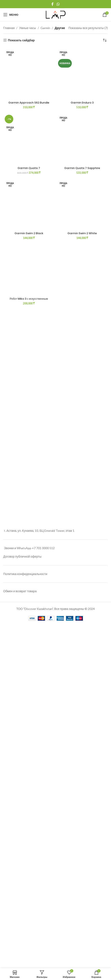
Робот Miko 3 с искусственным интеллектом (29, 843)
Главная (9, 28)
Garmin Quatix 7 (29, 711)
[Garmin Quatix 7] (29, 546)
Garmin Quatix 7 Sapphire (82, 711)
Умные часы (28, 28)
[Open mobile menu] (11, 15)
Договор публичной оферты (22, 900)
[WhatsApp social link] (58, 4)
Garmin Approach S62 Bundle (29, 103)
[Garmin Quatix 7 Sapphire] (82, 546)
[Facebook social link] (52, 4)
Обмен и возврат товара (20, 934)
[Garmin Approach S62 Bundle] (29, 74)
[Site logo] (56, 14)
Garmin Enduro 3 (82, 374)
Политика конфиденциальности (25, 917)
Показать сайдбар (21, 40)
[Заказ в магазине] (105, 40)
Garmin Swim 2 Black (29, 776)
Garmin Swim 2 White (82, 776)
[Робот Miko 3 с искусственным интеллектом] (29, 813)
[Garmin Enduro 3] (82, 209)
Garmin (45, 28)
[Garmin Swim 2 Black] (29, 747)
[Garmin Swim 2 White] (82, 747)
